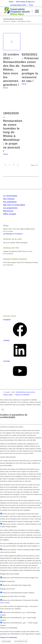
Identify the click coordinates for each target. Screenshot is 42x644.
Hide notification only (21, 641)
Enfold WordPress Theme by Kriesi (25, 392)
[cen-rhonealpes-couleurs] (17, 11)
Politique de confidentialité (8, 637)
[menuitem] (11, 2)
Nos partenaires (10, 202)
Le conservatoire (10, 196)
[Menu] (36, 11)
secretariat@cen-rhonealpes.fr (13, 234)
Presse (31, 5)
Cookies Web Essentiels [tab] (8, 457)
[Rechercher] (31, 11)
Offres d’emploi (10, 214)
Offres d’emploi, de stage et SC (25, 2)
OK (3, 410)
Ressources (8, 211)
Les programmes (10, 208)
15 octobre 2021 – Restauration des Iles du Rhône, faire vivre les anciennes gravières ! (13, 70)
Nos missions (9, 199)
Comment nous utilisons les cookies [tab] (12, 427)
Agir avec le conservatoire (14, 205)
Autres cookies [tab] (5, 603)
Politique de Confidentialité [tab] (9, 628)
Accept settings (6, 641)
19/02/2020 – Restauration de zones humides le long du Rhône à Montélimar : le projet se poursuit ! (13, 132)
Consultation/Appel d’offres (18, 5)
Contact (11, 2)
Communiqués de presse (13, 19)
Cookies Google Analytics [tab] (8, 527)
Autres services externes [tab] (8, 552)
